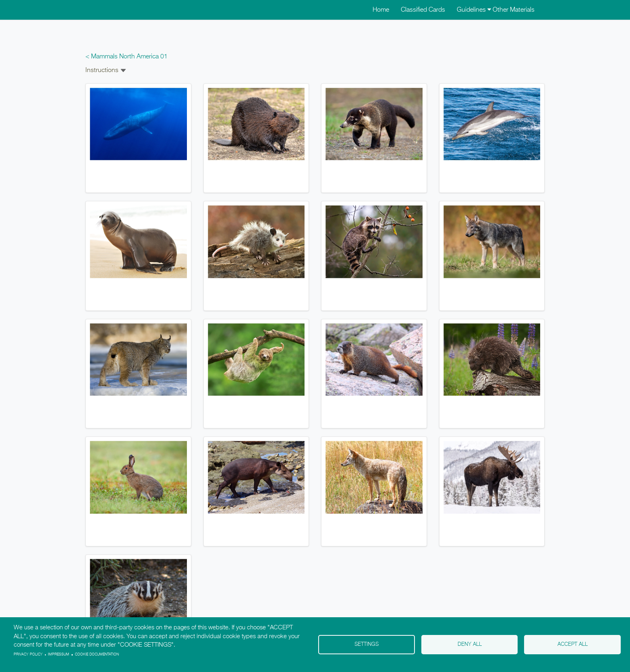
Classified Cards (423, 10)
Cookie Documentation (97, 654)
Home (381, 10)
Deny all (470, 644)
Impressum (59, 654)
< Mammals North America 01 (126, 57)
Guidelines (474, 10)
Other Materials (514, 10)
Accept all (573, 644)
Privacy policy (28, 654)
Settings (367, 644)
